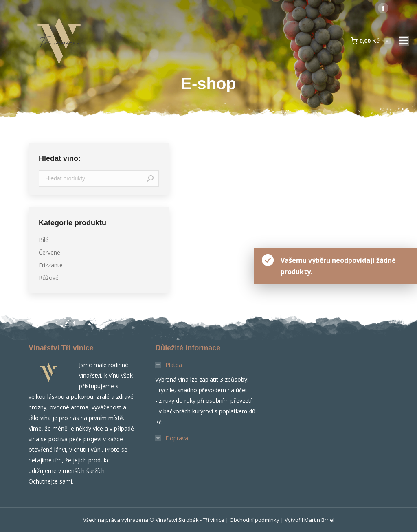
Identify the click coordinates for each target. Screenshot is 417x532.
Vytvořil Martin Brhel (309, 520)
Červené (49, 252)
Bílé (44, 240)
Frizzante (51, 265)
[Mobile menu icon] (404, 41)
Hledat (150, 178)
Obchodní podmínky (255, 520)
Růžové (49, 278)
